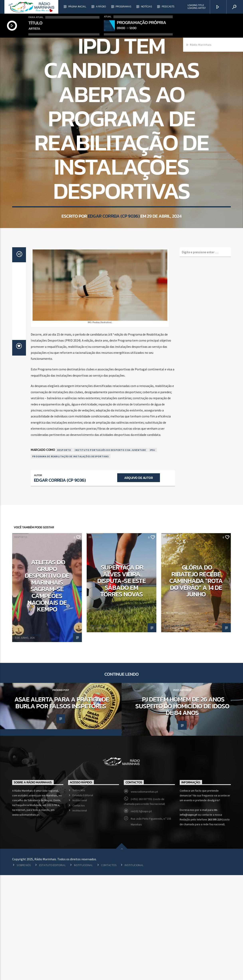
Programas (123, 7)
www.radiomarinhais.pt (144, 897)
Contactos (79, 910)
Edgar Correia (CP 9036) (114, 280)
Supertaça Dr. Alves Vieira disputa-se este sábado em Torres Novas (121, 686)
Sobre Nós (79, 895)
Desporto (121, 92)
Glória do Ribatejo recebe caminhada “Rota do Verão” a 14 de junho (196, 686)
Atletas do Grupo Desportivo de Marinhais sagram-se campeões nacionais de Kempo (47, 691)
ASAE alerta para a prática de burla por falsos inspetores (62, 808)
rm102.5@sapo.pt (141, 916)
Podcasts (168, 7)
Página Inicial (77, 7)
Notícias (147, 7)
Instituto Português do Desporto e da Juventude (110, 555)
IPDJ (153, 555)
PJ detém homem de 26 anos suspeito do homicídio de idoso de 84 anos (182, 811)
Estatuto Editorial (83, 900)
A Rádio (101, 7)
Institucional (80, 905)
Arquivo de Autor (138, 583)
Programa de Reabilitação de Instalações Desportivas (71, 561)
